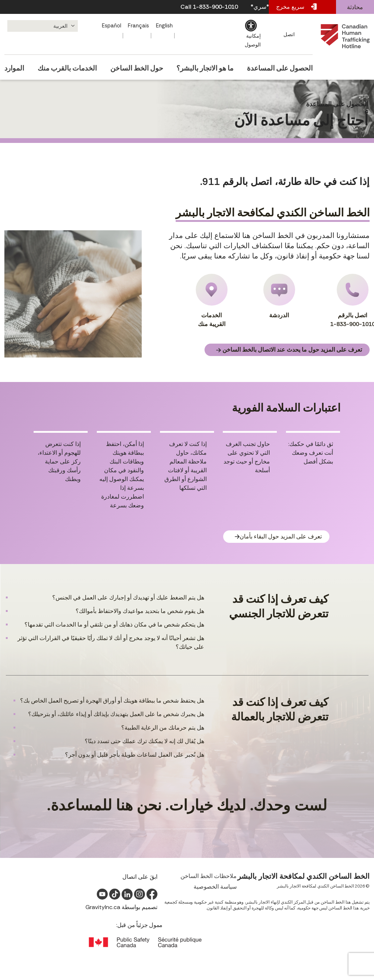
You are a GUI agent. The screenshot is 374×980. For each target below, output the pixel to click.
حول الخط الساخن (140, 66)
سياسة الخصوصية (215, 887)
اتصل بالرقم (352, 301)
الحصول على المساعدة (285, 66)
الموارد (13, 66)
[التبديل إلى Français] (140, 26)
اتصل (290, 34)
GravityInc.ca (103, 907)
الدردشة (279, 296)
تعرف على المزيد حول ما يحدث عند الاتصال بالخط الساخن (289, 350)
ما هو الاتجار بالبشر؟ (209, 66)
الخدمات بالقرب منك (69, 66)
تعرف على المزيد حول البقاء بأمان (278, 537)
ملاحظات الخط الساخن (209, 876)
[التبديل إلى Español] (113, 26)
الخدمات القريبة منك (212, 301)
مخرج (296, 7)
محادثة (355, 7)
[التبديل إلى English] (166, 26)
